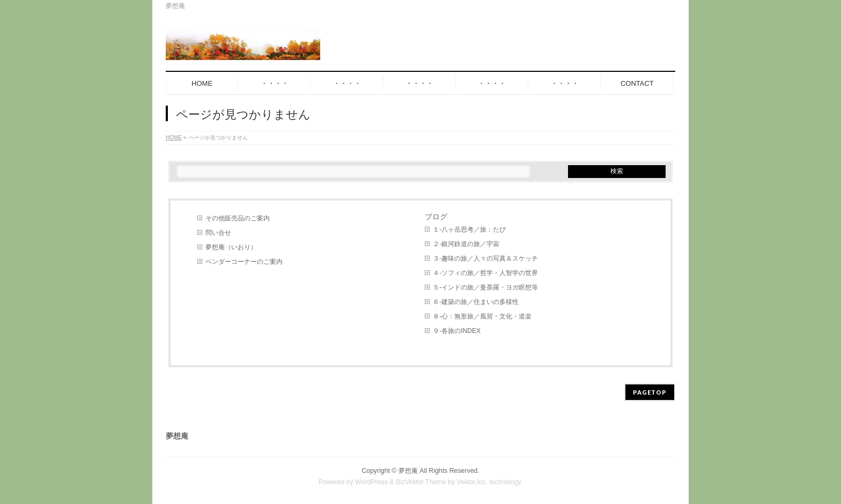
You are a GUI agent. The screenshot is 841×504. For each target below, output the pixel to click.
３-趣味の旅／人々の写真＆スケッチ (485, 258)
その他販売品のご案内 (238, 218)
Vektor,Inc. (472, 482)
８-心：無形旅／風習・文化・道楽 (482, 316)
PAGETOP (650, 392)
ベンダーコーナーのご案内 (244, 262)
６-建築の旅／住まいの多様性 (476, 302)
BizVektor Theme (421, 482)
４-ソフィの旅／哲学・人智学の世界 (485, 273)
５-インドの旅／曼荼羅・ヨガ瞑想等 (485, 287)
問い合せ (218, 233)
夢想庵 (408, 471)
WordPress (371, 482)
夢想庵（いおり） (231, 247)
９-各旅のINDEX (457, 331)
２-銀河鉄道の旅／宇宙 (466, 244)
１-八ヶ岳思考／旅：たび (469, 229)
